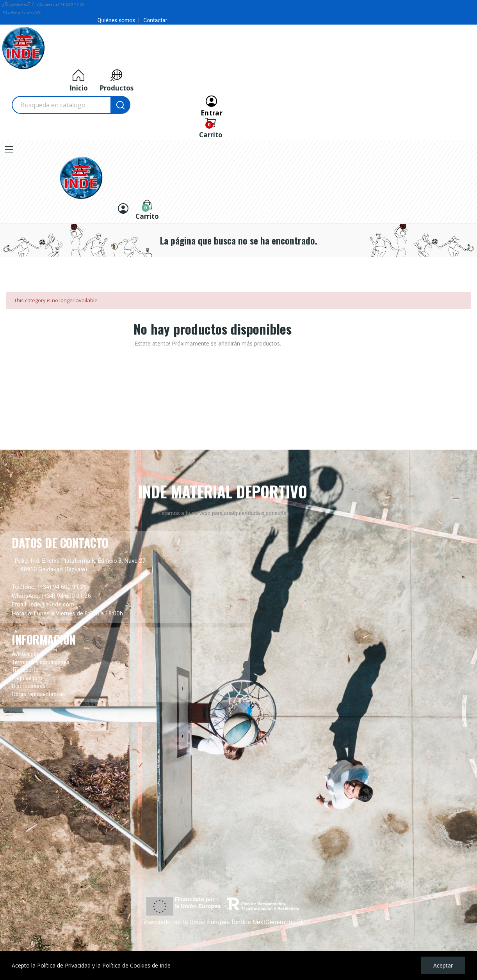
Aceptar (443, 965)
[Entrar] (212, 105)
